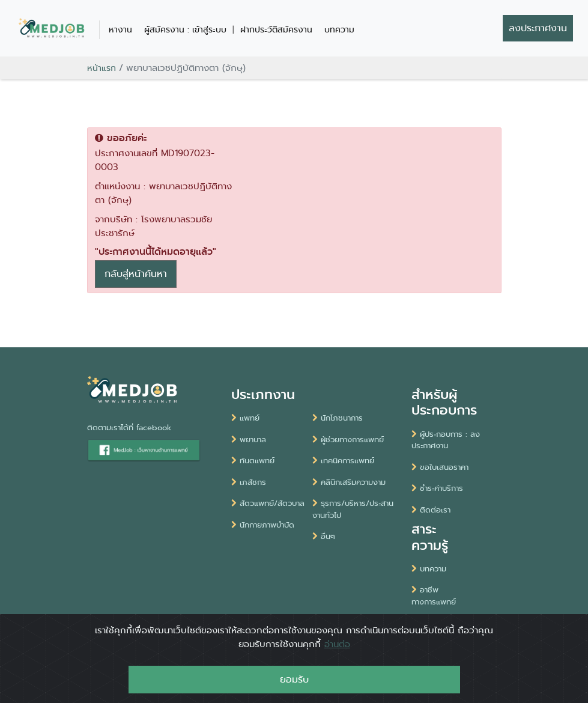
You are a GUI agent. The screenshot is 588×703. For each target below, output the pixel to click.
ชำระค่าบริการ (437, 488)
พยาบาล (249, 440)
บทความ (339, 29)
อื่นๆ (324, 536)
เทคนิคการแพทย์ (343, 461)
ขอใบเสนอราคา (440, 467)
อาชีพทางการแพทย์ (434, 596)
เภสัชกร (249, 482)
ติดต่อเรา (431, 510)
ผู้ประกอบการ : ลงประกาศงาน (446, 440)
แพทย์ (245, 418)
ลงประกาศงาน (538, 28)
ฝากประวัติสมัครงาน (276, 29)
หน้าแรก (102, 68)
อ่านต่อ (337, 656)
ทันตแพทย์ (253, 461)
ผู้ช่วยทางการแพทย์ (348, 440)
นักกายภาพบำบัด (263, 525)
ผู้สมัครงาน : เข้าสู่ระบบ (185, 29)
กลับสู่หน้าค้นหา (136, 274)
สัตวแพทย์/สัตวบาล (268, 503)
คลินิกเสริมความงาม (349, 482)
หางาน (120, 29)
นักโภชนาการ (338, 418)
